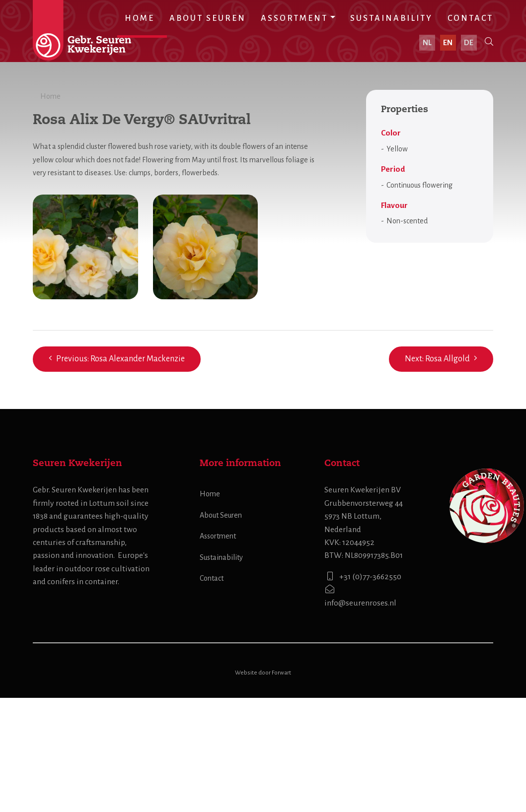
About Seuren (208, 18)
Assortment (294, 18)
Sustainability (391, 18)
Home (140, 18)
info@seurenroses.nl (360, 710)
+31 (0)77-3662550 (363, 691)
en (448, 43)
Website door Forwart (263, 787)
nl (428, 43)
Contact (470, 18)
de (469, 43)
